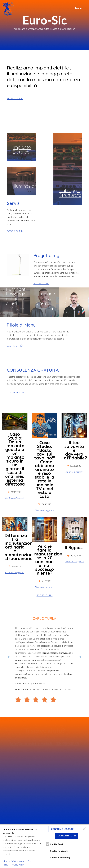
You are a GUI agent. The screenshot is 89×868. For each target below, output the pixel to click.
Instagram (12, 852)
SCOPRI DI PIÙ (15, 98)
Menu (78, 8)
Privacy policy (13, 845)
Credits (45, 863)
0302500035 (67, 744)
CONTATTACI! (18, 392)
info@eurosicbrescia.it (31, 744)
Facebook (11, 848)
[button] (9, 657)
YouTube (11, 855)
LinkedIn (11, 859)
